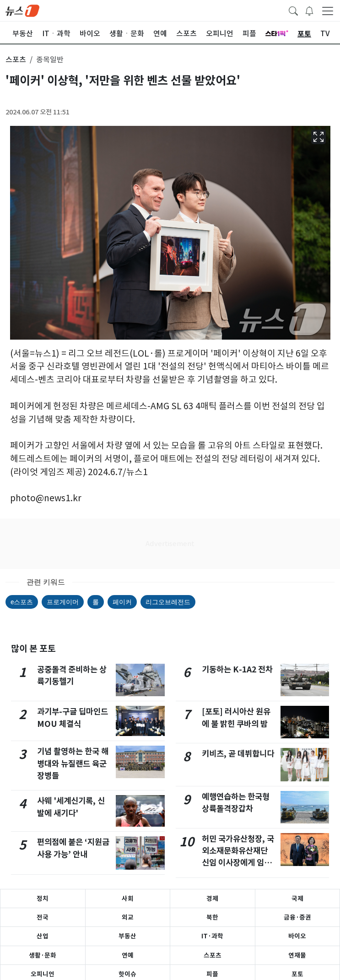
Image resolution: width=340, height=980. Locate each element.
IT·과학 (212, 936)
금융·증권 (297, 917)
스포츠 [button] (16, 60)
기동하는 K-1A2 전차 (237, 669)
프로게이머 (63, 602)
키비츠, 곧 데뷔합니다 (238, 754)
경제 (212, 899)
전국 (43, 917)
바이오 (297, 936)
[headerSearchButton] (293, 10)
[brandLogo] (22, 10)
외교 (128, 917)
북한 (212, 917)
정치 (43, 899)
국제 (297, 899)
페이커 (122, 602)
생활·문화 (43, 955)
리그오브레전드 (168, 602)
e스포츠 (22, 602)
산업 (43, 936)
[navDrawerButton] (328, 11)
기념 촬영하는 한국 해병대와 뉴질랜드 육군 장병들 (73, 763)
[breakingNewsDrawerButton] (309, 10)
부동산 (127, 936)
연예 (128, 955)
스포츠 (213, 955)
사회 (128, 899)
